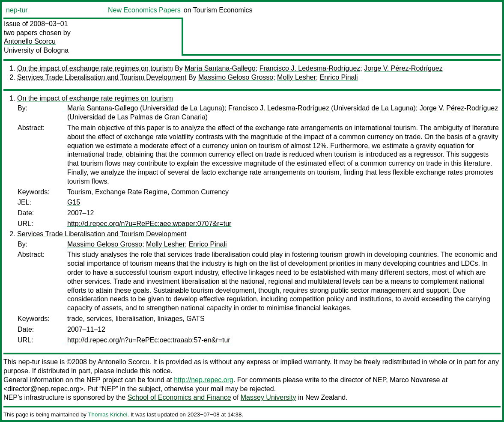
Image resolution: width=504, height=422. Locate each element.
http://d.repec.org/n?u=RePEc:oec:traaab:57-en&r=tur (149, 340)
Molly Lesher (297, 77)
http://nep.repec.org (204, 380)
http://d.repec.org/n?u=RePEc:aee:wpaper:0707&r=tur (149, 224)
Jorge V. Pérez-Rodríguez (403, 68)
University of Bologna (36, 50)
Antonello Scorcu (30, 41)
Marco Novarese (415, 380)
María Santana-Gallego (220, 68)
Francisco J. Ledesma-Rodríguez (310, 68)
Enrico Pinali (339, 77)
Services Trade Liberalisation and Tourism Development (102, 77)
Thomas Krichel (107, 415)
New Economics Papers (144, 10)
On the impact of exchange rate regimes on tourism (95, 68)
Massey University (268, 397)
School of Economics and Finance (179, 397)
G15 (74, 202)
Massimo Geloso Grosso (236, 77)
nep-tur (17, 10)
